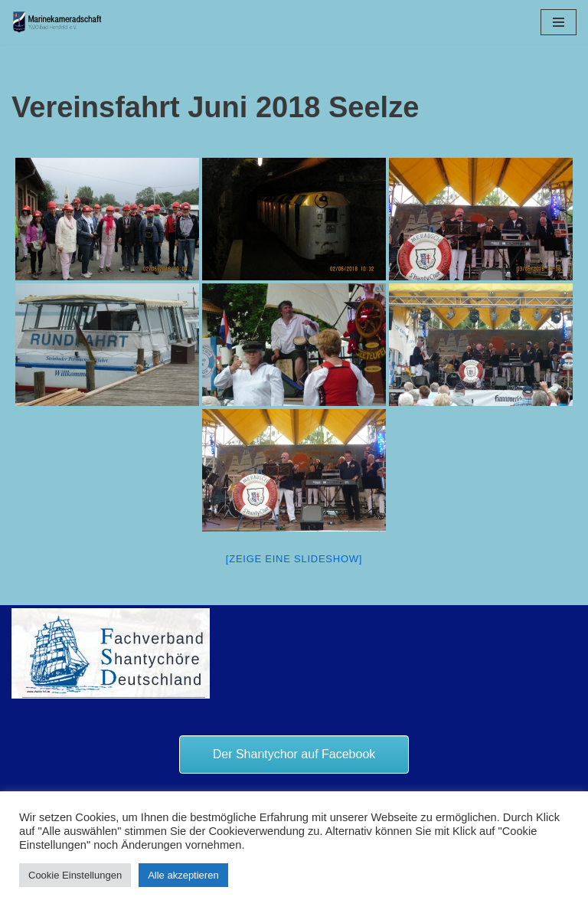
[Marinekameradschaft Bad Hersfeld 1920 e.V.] (57, 22)
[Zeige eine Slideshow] (294, 559)
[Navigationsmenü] (559, 22)
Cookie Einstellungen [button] (75, 875)
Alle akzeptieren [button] (183, 875)
